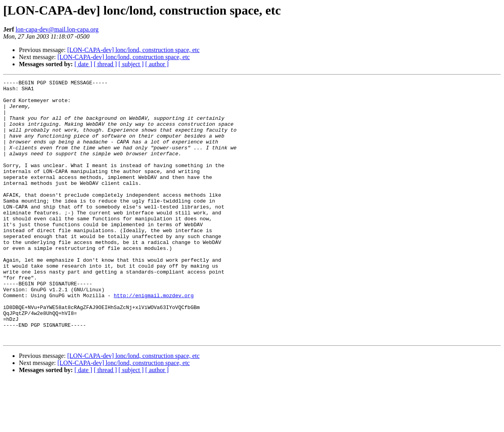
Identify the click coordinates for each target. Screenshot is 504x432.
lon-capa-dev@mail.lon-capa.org (57, 29)
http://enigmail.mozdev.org (154, 339)
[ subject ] (131, 64)
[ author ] (157, 64)
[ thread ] (105, 64)
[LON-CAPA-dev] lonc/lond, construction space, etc (133, 50)
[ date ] (83, 64)
